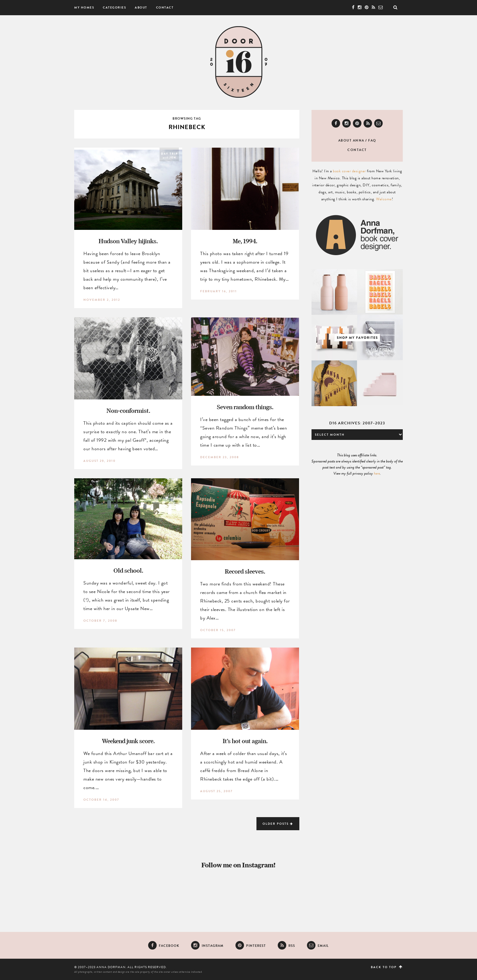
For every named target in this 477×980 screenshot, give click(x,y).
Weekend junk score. (128, 741)
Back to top (387, 967)
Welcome (384, 199)
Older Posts (278, 824)
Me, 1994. (245, 241)
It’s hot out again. (245, 741)
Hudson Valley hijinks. (128, 241)
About (141, 7)
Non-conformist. (128, 411)
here (377, 473)
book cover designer (349, 171)
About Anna (351, 141)
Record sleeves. (245, 571)
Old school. (128, 570)
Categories (114, 7)
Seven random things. (245, 407)
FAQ (372, 141)
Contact (165, 7)
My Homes (84, 7)
